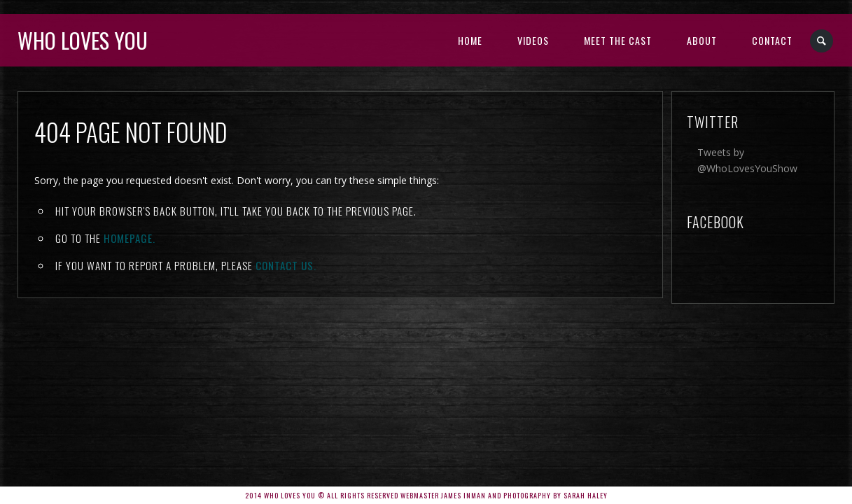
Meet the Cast (618, 40)
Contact (772, 40)
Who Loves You (83, 40)
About (702, 40)
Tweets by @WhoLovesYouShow (747, 160)
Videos (533, 40)
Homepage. (130, 238)
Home (470, 40)
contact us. (286, 265)
